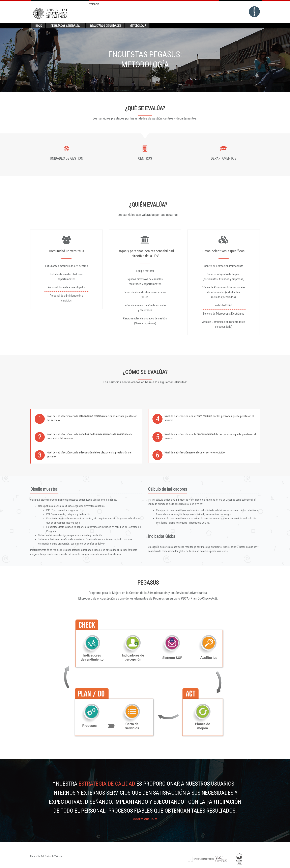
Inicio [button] (39, 26)
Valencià (94, 4)
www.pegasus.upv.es (145, 819)
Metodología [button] (138, 26)
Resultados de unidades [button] (106, 26)
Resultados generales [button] (66, 26)
